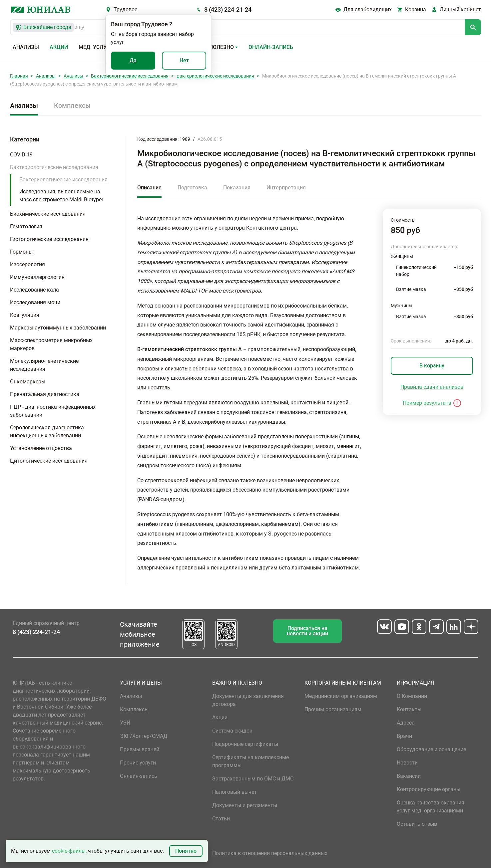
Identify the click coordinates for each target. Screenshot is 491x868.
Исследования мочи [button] (35, 302)
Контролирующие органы (429, 789)
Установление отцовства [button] (41, 448)
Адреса (406, 723)
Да (133, 60)
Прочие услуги (138, 763)
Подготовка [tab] (192, 188)
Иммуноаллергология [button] (37, 277)
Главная (19, 76)
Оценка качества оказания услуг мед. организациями (431, 807)
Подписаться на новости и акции (307, 631)
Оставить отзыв (417, 824)
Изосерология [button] (27, 264)
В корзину (432, 366)
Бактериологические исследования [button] (54, 167)
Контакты (409, 709)
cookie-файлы (69, 851)
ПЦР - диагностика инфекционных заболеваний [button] (53, 411)
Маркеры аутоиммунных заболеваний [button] (58, 328)
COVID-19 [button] (21, 155)
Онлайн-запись (271, 47)
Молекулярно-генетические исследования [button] (44, 365)
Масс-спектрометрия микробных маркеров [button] (51, 344)
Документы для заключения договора (248, 700)
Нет (184, 60)
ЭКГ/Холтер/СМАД (144, 736)
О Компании (412, 696)
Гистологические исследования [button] (49, 239)
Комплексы (72, 106)
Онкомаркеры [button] (28, 382)
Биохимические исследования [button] (48, 214)
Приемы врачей (140, 749)
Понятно (186, 851)
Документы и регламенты (245, 805)
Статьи (221, 819)
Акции (59, 47)
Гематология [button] (26, 226)
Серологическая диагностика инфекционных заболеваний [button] (47, 432)
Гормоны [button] (21, 252)
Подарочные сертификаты (245, 744)
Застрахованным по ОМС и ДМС (253, 779)
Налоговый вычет (235, 792)
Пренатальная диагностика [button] (45, 394)
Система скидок (232, 731)
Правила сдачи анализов (432, 387)
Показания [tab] (237, 188)
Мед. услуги (96, 47)
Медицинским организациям (341, 696)
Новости (407, 763)
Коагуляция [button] (25, 315)
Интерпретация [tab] (286, 188)
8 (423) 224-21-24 (228, 9)
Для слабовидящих (368, 9)
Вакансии (409, 776)
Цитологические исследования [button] (49, 461)
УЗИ (125, 723)
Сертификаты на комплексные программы (250, 761)
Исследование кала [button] (34, 290)
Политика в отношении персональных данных (270, 853)
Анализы (26, 47)
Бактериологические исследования (130, 76)
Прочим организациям (333, 709)
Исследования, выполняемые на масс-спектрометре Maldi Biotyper (61, 196)
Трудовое (125, 9)
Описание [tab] (149, 188)
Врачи (404, 736)
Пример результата (427, 403)
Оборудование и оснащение (431, 749)
